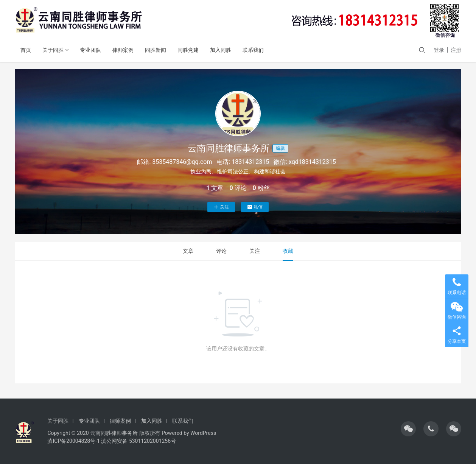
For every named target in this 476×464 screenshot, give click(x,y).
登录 (439, 50)
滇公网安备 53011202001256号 (138, 441)
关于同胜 (53, 50)
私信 (255, 207)
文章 (188, 251)
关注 (221, 207)
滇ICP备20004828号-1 (73, 441)
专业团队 (90, 50)
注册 (456, 50)
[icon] (408, 429)
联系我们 (253, 50)
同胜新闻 (156, 50)
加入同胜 (221, 50)
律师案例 (123, 50)
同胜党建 (188, 50)
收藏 (288, 251)
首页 (26, 50)
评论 (221, 251)
